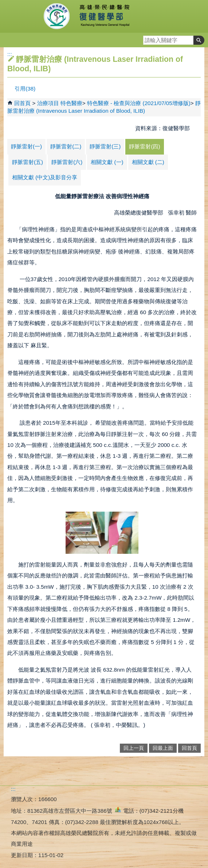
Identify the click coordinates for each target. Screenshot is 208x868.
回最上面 (163, 748)
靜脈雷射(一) (26, 146)
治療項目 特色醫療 (60, 103)
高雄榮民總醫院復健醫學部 (104, 16)
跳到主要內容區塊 (4, 4)
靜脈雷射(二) (66, 146)
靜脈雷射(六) (67, 162)
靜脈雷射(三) (105, 146)
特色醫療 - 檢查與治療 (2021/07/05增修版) (139, 103)
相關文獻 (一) (107, 162)
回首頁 (22, 103)
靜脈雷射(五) (28, 162)
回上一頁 (134, 748)
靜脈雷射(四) (144, 146)
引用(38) (25, 89)
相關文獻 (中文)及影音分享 (45, 177)
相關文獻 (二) (148, 162)
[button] (199, 40)
